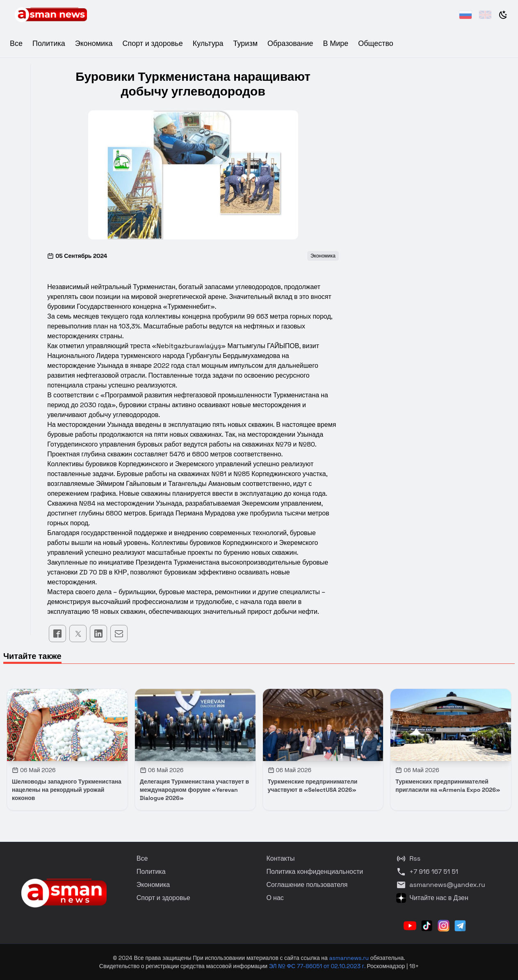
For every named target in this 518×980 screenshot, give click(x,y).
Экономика (94, 43)
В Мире (336, 43)
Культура (208, 43)
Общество (376, 43)
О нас (275, 898)
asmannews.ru (349, 958)
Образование (290, 43)
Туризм (245, 43)
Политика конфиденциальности (315, 872)
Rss (408, 859)
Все (16, 43)
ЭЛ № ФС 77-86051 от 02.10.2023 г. (318, 966)
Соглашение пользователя (307, 885)
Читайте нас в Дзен (432, 898)
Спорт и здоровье (152, 43)
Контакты (281, 858)
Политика (49, 43)
